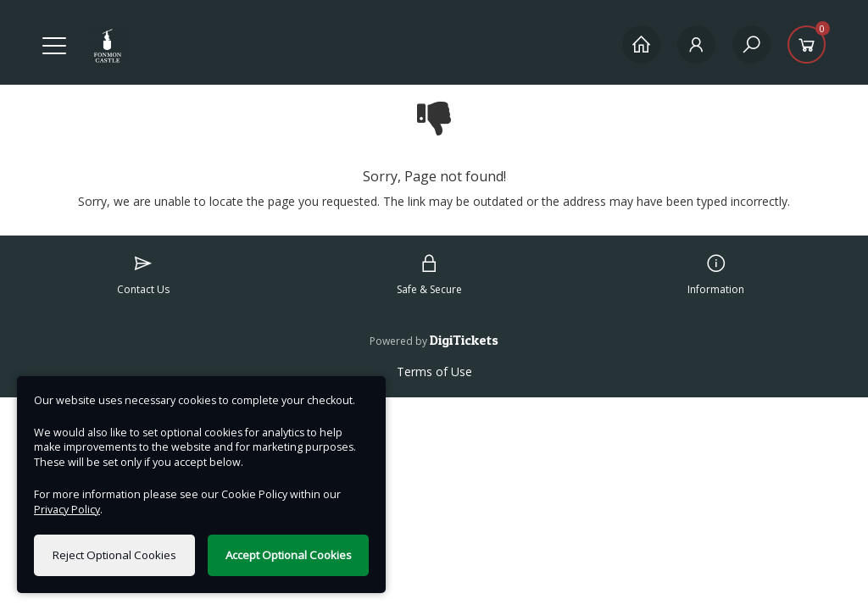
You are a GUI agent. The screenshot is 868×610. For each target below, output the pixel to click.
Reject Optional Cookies (114, 555)
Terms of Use (434, 372)
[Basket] (807, 44)
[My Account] (696, 44)
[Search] (751, 44)
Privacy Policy (67, 510)
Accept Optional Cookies (289, 555)
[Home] (641, 44)
